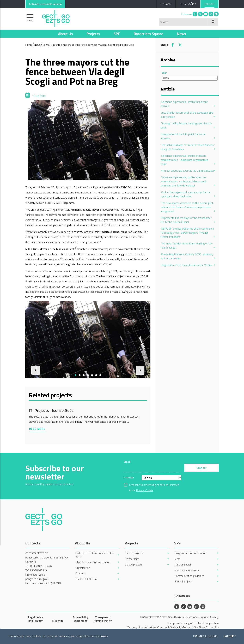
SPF (117, 34)
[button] (76, 375)
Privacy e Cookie (205, 636)
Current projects (134, 553)
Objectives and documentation (93, 562)
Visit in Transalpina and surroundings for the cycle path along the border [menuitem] (186, 194)
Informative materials (187, 570)
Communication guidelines (189, 576)
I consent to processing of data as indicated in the (154, 485)
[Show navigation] (30, 18)
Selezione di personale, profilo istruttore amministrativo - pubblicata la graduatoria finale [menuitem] (185, 160)
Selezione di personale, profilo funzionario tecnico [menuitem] (184, 104)
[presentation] (36, 370)
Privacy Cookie (145, 490)
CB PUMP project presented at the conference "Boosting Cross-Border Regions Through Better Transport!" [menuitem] (187, 233)
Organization (83, 568)
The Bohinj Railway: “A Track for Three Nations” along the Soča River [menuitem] (188, 147)
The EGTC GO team (86, 579)
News (181, 34)
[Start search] (213, 22)
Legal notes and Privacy (35, 619)
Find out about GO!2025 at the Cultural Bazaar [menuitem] (188, 171)
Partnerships (132, 559)
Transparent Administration (103, 619)
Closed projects (134, 565)
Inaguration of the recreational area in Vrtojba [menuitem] (187, 265)
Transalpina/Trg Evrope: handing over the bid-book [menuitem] (186, 125)
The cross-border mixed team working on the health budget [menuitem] (187, 245)
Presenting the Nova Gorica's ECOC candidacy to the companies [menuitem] (187, 256)
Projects (93, 34)
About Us (65, 34)
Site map (58, 621)
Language (128, 477)
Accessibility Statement (80, 619)
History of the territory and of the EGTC (95, 555)
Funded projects (184, 581)
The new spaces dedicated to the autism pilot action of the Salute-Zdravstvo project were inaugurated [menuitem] (187, 207)
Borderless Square (148, 34)
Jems (177, 559)
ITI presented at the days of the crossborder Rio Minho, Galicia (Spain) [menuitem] (186, 220)
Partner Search (183, 565)
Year (164, 73)
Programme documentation (190, 553)
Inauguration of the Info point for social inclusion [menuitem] (183, 136)
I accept (230, 636)
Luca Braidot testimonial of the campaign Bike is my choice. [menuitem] (187, 115)
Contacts (81, 573)
